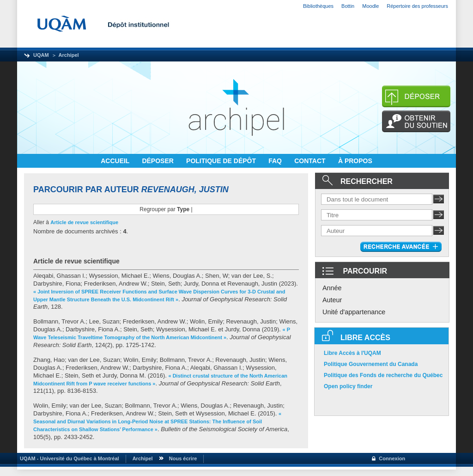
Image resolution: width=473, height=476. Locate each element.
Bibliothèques (318, 6)
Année (332, 288)
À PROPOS (355, 161)
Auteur (332, 300)
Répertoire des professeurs (417, 6)
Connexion (392, 458)
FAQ (276, 161)
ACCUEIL (116, 161)
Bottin (348, 6)
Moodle (370, 6)
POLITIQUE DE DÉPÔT (222, 161)
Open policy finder (348, 386)
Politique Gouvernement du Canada (371, 364)
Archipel (69, 55)
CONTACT (311, 161)
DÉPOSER (158, 161)
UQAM (41, 55)
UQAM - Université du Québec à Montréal (68, 458)
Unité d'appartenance (354, 312)
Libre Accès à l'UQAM (352, 353)
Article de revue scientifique (84, 222)
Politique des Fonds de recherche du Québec (383, 375)
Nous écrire (183, 458)
